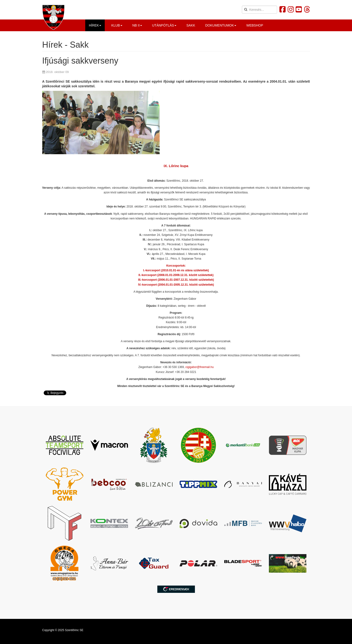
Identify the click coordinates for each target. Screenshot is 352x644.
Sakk (191, 25)
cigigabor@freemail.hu (200, 367)
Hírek (95, 25)
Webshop (255, 25)
